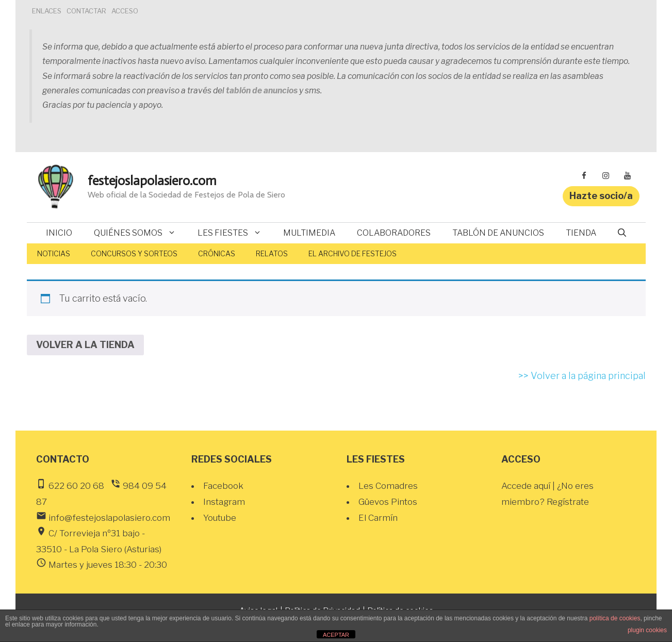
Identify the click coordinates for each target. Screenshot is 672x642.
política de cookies (615, 618)
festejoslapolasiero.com (152, 181)
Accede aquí (527, 486)
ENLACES (47, 11)
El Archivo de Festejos (353, 253)
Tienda (581, 233)
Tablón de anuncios (498, 233)
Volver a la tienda (85, 345)
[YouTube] (628, 176)
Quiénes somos (140, 233)
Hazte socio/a (601, 196)
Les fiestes (235, 233)
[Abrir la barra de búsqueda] (622, 233)
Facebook (223, 486)
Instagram (224, 502)
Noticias (54, 253)
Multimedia (309, 233)
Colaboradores (394, 233)
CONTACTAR (86, 11)
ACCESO (125, 11)
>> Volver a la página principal (582, 376)
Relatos (272, 253)
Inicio (59, 233)
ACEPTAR (336, 635)
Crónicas (217, 253)
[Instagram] (606, 176)
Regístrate (568, 502)
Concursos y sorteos (134, 253)
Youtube (220, 518)
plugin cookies (647, 630)
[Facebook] (584, 176)
